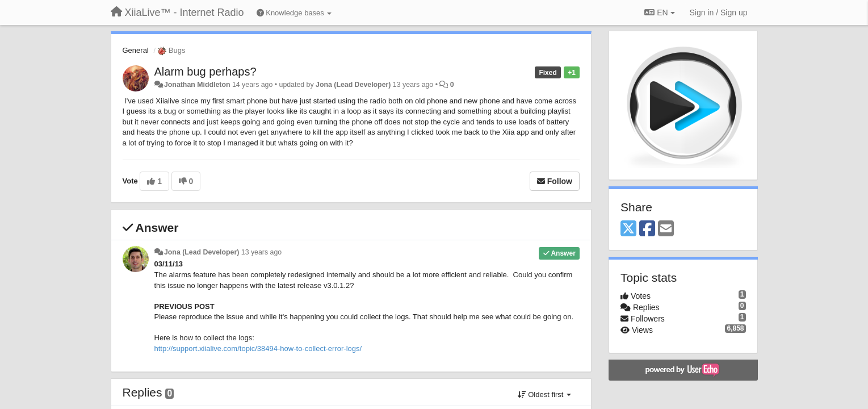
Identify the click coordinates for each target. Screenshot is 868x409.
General (136, 50)
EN (659, 12)
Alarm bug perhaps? (206, 72)
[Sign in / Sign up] (719, 12)
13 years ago (261, 252)
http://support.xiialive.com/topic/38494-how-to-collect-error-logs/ (258, 349)
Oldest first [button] (544, 395)
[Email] (666, 229)
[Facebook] (647, 229)
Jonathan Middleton (197, 85)
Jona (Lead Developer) (353, 85)
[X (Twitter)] (628, 229)
